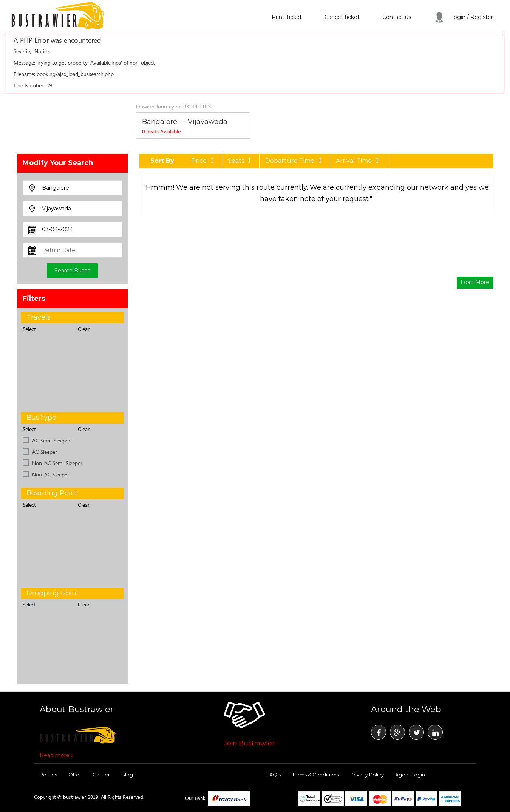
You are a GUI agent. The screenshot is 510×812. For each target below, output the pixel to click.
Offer (75, 775)
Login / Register (463, 17)
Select (29, 329)
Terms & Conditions (315, 775)
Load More (475, 282)
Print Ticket (287, 17)
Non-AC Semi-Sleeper (57, 463)
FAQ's (274, 775)
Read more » (57, 755)
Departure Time (294, 161)
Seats (241, 161)
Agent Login (410, 775)
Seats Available (161, 131)
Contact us (397, 17)
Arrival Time (359, 161)
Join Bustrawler (249, 743)
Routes (48, 775)
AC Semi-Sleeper (51, 440)
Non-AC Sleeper (51, 474)
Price (204, 161)
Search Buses (72, 271)
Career (101, 775)
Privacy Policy (367, 775)
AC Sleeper (45, 452)
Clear (84, 329)
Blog (127, 775)
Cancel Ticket (342, 17)
